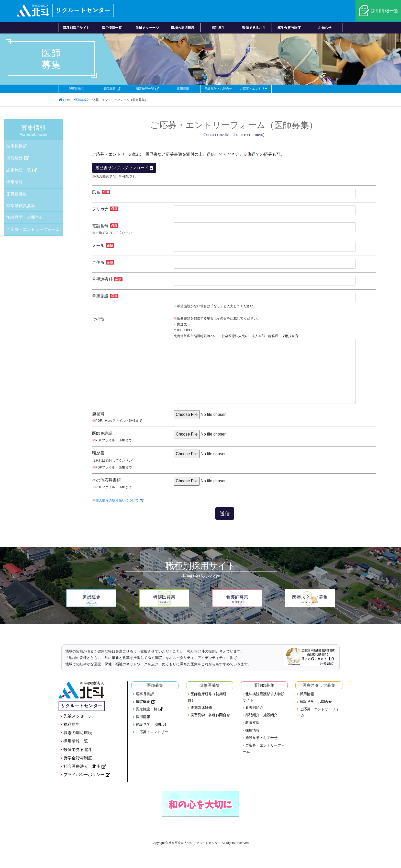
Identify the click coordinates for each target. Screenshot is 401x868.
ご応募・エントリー (254, 89)
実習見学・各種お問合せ (210, 715)
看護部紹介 (254, 708)
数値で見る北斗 (78, 750)
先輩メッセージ (78, 717)
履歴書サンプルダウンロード (122, 168)
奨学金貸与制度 (78, 758)
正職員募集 (17, 194)
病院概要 (109, 89)
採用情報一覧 (385, 11)
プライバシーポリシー (84, 775)
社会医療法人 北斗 (82, 767)
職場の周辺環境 (78, 733)
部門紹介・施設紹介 (261, 715)
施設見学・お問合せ (218, 89)
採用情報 (183, 89)
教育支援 (252, 723)
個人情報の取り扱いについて (117, 501)
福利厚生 (72, 725)
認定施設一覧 (145, 89)
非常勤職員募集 (21, 206)
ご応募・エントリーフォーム (33, 230)
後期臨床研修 (201, 708)
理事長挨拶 (76, 89)
